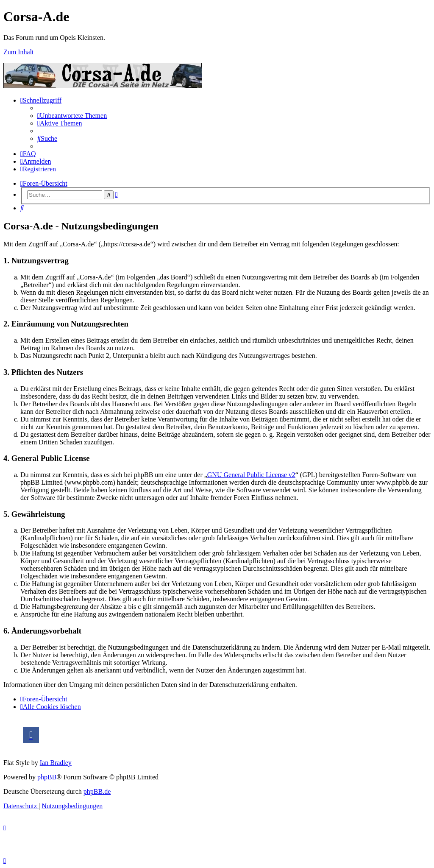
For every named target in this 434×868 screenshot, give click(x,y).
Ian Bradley (56, 763)
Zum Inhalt (19, 52)
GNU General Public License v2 (251, 475)
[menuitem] (72, 116)
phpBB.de (97, 791)
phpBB (47, 777)
